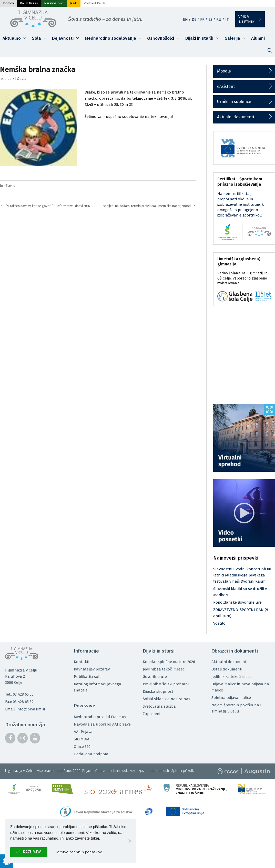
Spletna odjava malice (231, 698)
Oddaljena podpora (91, 754)
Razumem (32, 852)
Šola (41, 38)
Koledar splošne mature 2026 (169, 662)
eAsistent (226, 86)
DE (194, 19)
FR (202, 19)
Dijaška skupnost (158, 691)
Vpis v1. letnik (246, 19)
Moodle (224, 71)
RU (219, 19)
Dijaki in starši (204, 38)
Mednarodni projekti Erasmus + (101, 717)
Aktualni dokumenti (236, 117)
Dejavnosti (67, 38)
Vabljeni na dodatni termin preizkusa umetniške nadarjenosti (147, 206)
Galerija (237, 38)
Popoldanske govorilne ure (237, 602)
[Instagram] (23, 738)
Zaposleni (151, 714)
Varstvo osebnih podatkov (115, 771)
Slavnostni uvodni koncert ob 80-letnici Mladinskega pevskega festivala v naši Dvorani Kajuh (243, 575)
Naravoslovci (54, 3)
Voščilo (219, 623)
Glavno (10, 186)
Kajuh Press (29, 3)
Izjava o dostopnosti (153, 771)
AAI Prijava (83, 732)
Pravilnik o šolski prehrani (166, 684)
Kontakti (82, 662)
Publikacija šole (88, 677)
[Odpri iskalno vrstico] (270, 51)
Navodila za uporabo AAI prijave (102, 724)
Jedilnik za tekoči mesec (164, 669)
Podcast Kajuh (94, 3)
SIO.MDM (82, 739)
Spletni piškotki (183, 771)
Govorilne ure (155, 677)
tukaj (95, 838)
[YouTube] (35, 738)
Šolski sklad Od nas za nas (166, 699)
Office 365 (82, 747)
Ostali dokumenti (227, 669)
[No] (129, 841)
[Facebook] (10, 738)
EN (185, 19)
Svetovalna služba (159, 706)
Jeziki (74, 3)
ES (210, 19)
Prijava (87, 771)
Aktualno (16, 38)
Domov (8, 3)
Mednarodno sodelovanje (115, 38)
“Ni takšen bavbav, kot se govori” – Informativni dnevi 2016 (48, 206)
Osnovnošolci (165, 38)
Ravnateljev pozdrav (92, 669)
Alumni (258, 38)
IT (227, 19)
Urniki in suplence (234, 102)
